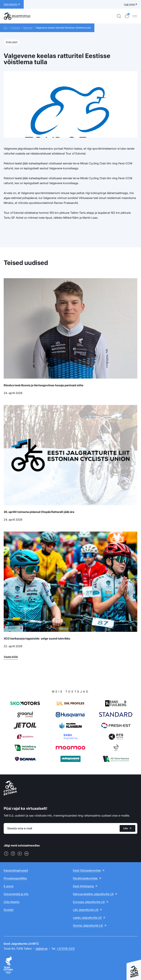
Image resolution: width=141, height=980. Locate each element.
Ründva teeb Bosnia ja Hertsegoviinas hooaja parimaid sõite (44, 385)
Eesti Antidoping (83, 886)
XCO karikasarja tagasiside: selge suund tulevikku (37, 639)
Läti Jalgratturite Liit (86, 910)
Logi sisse (129, 4)
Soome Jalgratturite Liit (88, 925)
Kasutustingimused (16, 870)
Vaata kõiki (11, 657)
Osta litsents (12, 902)
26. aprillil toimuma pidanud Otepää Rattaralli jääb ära (39, 512)
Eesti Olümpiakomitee (87, 870)
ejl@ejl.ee (42, 949)
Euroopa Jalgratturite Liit (89, 902)
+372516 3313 (66, 949)
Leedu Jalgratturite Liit (87, 918)
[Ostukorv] (127, 16)
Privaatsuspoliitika (15, 878)
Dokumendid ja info (16, 894)
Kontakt (9, 910)
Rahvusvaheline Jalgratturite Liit (93, 894)
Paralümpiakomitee (85, 878)
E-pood (9, 886)
